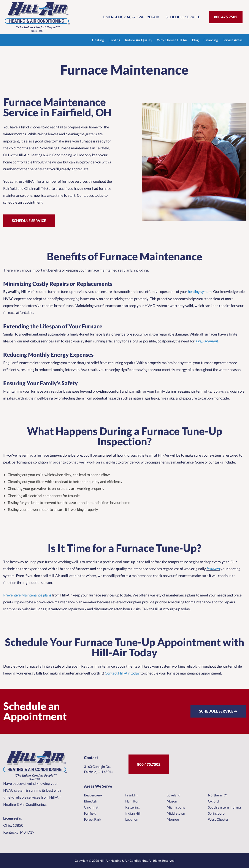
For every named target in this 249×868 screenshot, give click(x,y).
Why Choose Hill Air (172, 40)
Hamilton (132, 801)
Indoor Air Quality (139, 40)
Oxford (213, 801)
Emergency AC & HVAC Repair (131, 17)
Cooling (114, 40)
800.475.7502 (226, 17)
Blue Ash (91, 801)
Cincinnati (92, 807)
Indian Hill (133, 813)
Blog (195, 40)
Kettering (132, 807)
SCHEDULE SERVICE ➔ (218, 711)
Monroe (173, 819)
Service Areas (233, 40)
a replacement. (207, 341)
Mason (172, 801)
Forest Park (93, 819)
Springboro (216, 813)
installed (213, 569)
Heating (98, 40)
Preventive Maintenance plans (27, 595)
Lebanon (132, 819)
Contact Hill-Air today (122, 673)
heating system (199, 292)
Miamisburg (176, 807)
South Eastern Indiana (224, 807)
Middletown (176, 813)
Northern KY (218, 795)
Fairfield (90, 813)
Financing (211, 40)
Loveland (174, 795)
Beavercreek (93, 795)
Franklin (131, 795)
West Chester (218, 819)
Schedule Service (183, 17)
